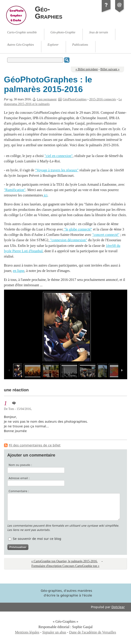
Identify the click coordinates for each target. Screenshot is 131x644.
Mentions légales (27, 632)
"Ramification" (15, 190)
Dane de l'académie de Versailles (93, 632)
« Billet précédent (87, 69)
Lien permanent (47, 99)
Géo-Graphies (49, 13)
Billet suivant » (110, 69)
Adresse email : (19, 478)
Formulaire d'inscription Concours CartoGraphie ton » (65, 566)
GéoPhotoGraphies (75, 99)
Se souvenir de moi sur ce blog (37, 539)
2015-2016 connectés (103, 99)
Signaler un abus (54, 632)
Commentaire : (19, 491)
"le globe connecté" (78, 229)
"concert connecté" (106, 235)
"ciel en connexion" (59, 156)
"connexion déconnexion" (68, 240)
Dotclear (118, 607)
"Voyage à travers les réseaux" (57, 170)
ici (45, 195)
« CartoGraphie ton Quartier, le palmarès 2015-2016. (64, 561)
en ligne (19, 271)
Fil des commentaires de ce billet (35, 445)
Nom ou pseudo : (20, 465)
